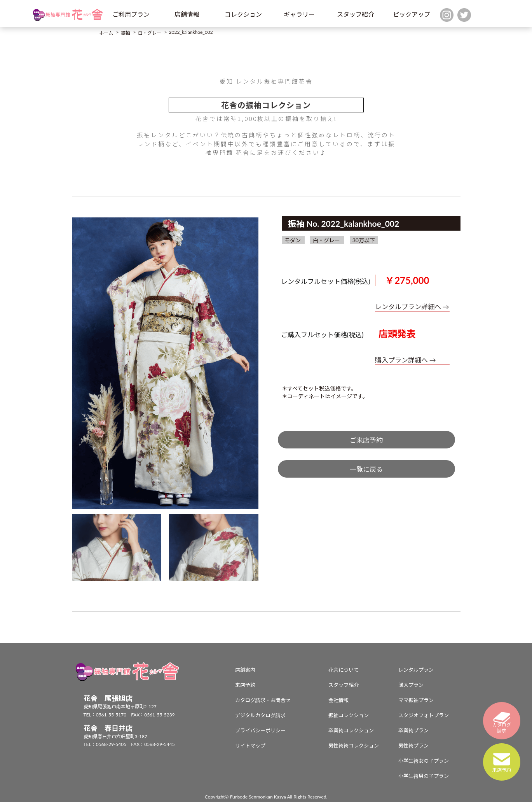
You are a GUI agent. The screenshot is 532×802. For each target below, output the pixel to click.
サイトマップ (250, 746)
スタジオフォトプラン (424, 715)
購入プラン (411, 685)
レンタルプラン (416, 670)
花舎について (344, 670)
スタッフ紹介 (356, 14)
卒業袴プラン (413, 730)
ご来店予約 (366, 440)
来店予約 (245, 685)
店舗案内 (245, 670)
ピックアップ (412, 14)
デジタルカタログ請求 (260, 715)
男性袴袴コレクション (354, 746)
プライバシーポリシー (260, 730)
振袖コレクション (349, 715)
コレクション (243, 14)
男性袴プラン (413, 746)
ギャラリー (299, 14)
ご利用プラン (131, 14)
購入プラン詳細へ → (406, 360)
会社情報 (338, 700)
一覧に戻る (366, 469)
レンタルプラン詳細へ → (412, 307)
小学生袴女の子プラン (424, 761)
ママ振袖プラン (416, 700)
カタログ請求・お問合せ (263, 700)
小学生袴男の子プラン (424, 776)
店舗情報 (187, 14)
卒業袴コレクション (351, 730)
